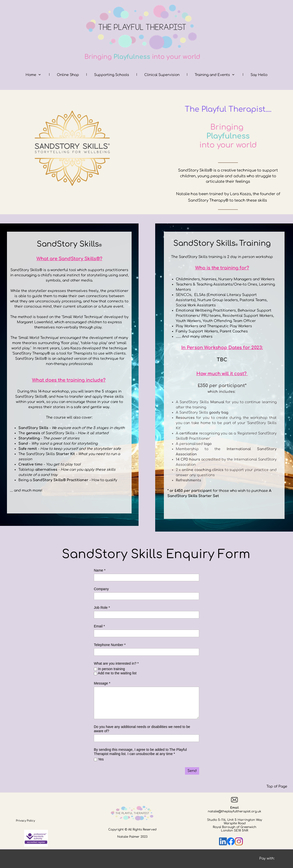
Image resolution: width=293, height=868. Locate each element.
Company (101, 589)
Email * (99, 626)
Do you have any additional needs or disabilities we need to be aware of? (142, 729)
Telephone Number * (110, 645)
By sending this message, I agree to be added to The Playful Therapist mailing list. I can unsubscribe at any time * (140, 752)
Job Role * (102, 608)
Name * (100, 570)
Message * (102, 683)
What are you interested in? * (116, 663)
